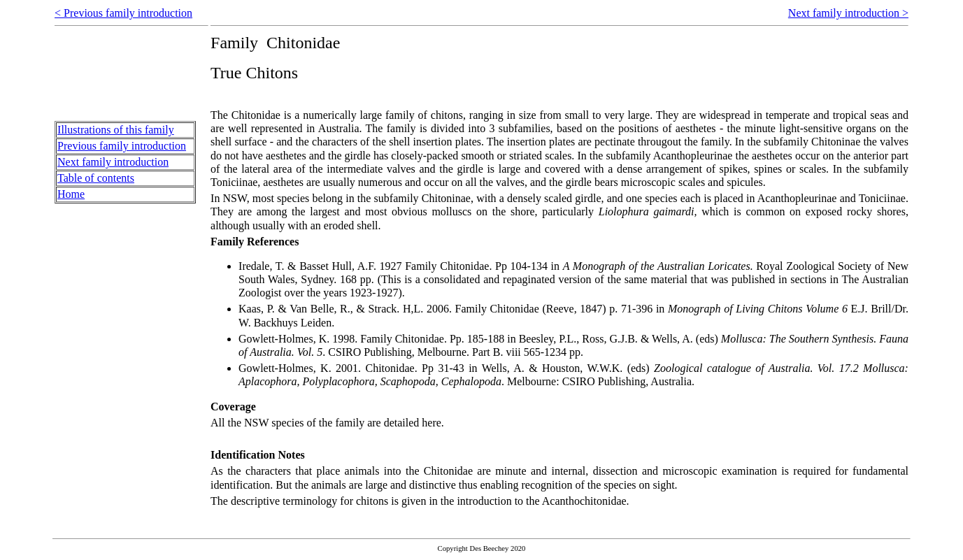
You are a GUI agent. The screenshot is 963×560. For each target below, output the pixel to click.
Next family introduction (113, 162)
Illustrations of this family (116, 130)
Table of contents (96, 178)
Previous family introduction (122, 146)
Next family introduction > (848, 13)
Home (71, 194)
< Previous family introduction (123, 13)
